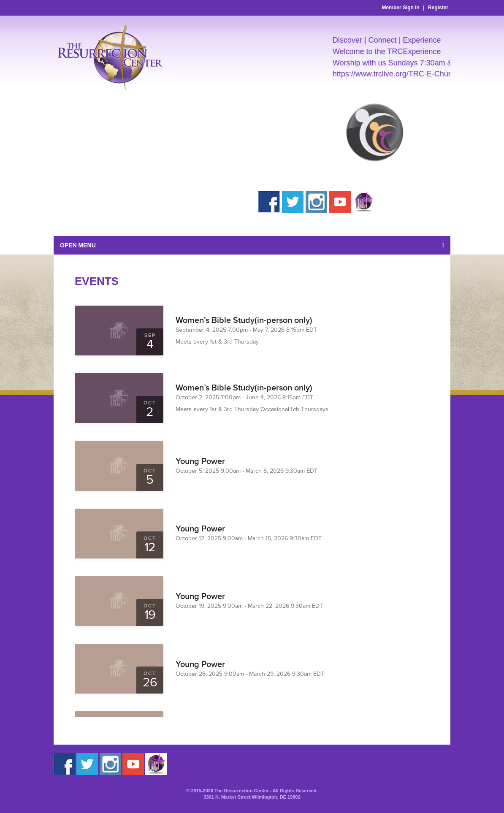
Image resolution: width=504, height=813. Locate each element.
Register (438, 8)
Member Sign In (401, 8)
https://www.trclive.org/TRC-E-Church (398, 74)
